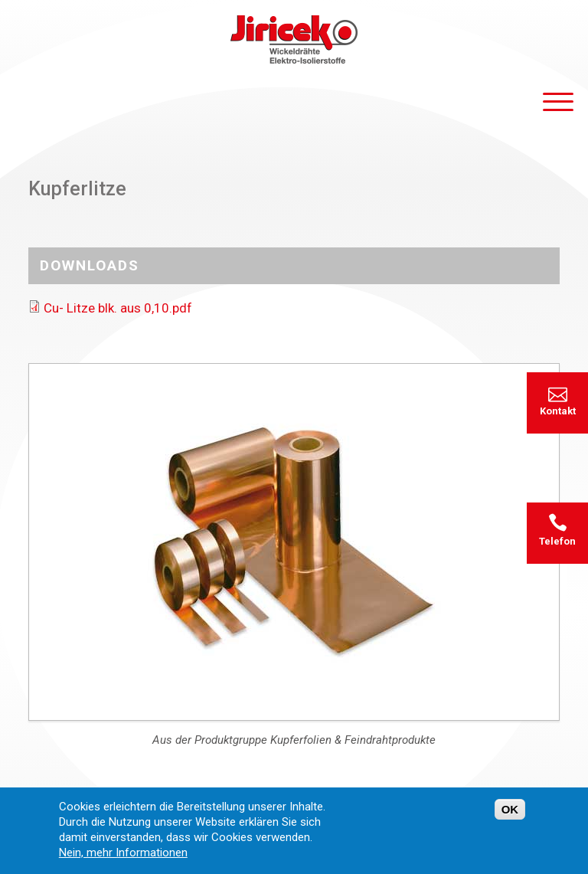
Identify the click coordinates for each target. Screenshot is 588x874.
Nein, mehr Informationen (123, 860)
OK (510, 817)
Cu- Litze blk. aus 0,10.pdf (118, 308)
